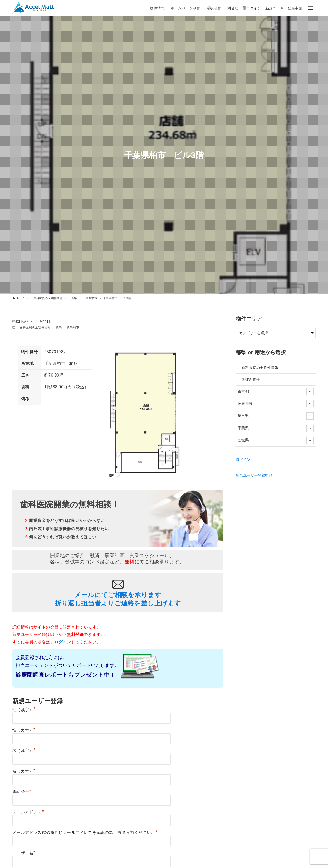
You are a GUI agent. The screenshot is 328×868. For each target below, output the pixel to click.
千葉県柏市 (71, 327)
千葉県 (57, 327)
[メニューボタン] (311, 8)
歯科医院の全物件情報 (33, 327)
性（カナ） (24, 730)
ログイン (243, 459)
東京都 (276, 392)
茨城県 (276, 440)
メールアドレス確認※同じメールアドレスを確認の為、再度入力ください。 (85, 833)
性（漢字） (24, 710)
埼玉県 (276, 416)
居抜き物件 (249, 379)
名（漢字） (24, 751)
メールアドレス (28, 812)
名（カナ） (24, 771)
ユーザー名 (24, 853)
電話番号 (22, 792)
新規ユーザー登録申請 (254, 475)
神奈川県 (276, 404)
